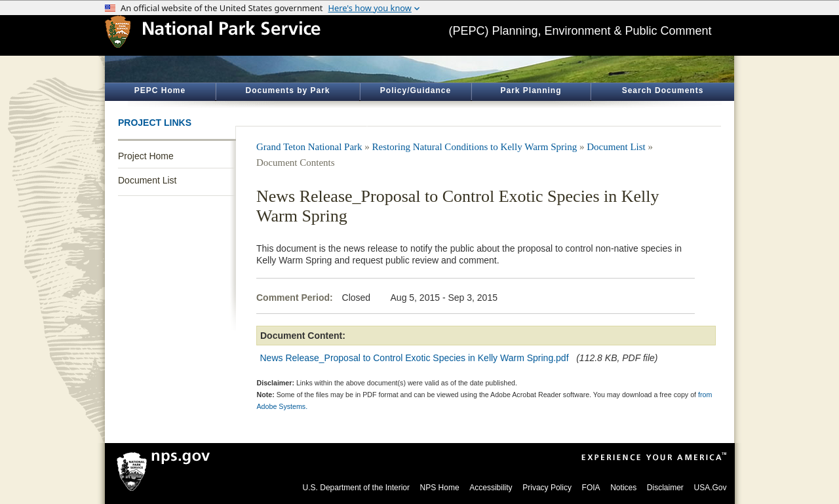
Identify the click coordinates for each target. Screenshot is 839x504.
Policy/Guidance (416, 90)
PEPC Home (160, 90)
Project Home (146, 156)
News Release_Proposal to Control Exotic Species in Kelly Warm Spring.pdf (415, 358)
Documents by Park (287, 90)
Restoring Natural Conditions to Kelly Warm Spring (475, 147)
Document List (147, 180)
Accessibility (491, 488)
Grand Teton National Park (309, 147)
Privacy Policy (547, 488)
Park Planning (531, 90)
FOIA (591, 488)
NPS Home (440, 488)
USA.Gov (710, 488)
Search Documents (663, 90)
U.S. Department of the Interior (356, 488)
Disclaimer (665, 488)
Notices (623, 488)
